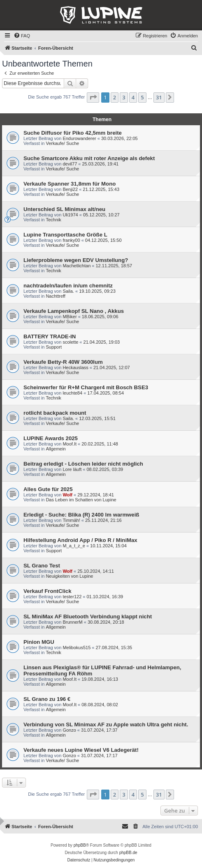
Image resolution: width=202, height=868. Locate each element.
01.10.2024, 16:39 (105, 597)
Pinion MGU (39, 642)
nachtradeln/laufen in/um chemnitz (68, 286)
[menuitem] (22, 36)
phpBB (80, 845)
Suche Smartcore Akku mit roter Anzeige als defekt (89, 158)
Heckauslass (75, 367)
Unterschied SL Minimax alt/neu (64, 209)
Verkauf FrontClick (48, 591)
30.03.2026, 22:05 (120, 138)
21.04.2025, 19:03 (102, 342)
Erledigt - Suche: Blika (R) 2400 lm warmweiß (81, 515)
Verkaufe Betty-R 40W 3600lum (63, 362)
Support (54, 347)
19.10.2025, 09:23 (97, 291)
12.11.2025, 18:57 (114, 266)
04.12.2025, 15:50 (103, 240)
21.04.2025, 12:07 (112, 367)
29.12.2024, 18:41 (96, 495)
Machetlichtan (77, 266)
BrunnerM (72, 622)
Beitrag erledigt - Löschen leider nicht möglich (83, 464)
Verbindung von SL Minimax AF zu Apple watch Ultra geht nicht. (106, 724)
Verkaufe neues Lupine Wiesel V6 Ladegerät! (81, 750)
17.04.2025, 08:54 (106, 393)
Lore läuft (72, 469)
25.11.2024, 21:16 (103, 520)
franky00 (71, 240)
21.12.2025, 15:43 (101, 189)
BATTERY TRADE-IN (50, 336)
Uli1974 (70, 215)
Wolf (67, 495)
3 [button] (124, 97)
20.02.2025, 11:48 (100, 444)
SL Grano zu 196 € (47, 699)
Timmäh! (71, 520)
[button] (93, 97)
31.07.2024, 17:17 (99, 755)
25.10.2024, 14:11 (96, 571)
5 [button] (142, 97)
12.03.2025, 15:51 (97, 418)
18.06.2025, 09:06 (100, 317)
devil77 (70, 164)
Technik (53, 220)
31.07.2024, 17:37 (99, 730)
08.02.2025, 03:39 (105, 469)
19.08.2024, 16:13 (100, 679)
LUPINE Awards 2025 (51, 438)
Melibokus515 (77, 648)
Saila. (68, 291)
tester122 (72, 597)
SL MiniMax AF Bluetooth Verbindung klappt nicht (88, 617)
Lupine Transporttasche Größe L (65, 235)
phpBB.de (128, 853)
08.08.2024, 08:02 (100, 705)
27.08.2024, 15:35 (114, 648)
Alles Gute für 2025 (48, 489)
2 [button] (115, 97)
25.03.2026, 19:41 (100, 164)
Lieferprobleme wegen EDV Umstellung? (76, 260)
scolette (70, 342)
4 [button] (133, 97)
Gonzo (69, 730)
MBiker (70, 317)
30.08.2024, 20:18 (106, 622)
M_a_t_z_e (74, 546)
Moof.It (70, 444)
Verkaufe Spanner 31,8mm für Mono (70, 184)
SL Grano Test (42, 566)
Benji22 (70, 189)
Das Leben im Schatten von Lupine (81, 500)
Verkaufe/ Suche (62, 143)
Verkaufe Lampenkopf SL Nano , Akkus (74, 311)
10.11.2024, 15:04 (108, 546)
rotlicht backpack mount (55, 413)
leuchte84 (72, 393)
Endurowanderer (79, 138)
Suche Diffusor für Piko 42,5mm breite (73, 133)
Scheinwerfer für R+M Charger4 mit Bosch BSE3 (86, 387)
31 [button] (159, 97)
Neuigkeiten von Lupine (69, 576)
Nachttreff (56, 296)
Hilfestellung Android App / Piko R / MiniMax (80, 540)
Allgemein (56, 449)
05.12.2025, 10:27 (101, 215)
